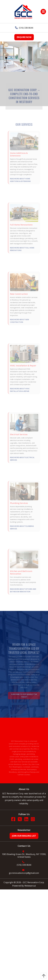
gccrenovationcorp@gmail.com (24, 873)
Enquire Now (24, 37)
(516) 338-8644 (24, 28)
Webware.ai (30, 886)
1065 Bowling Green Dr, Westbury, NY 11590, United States (24, 856)
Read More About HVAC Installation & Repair (21, 386)
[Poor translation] (16, 946)
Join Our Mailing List (24, 836)
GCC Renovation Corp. (34, 882)
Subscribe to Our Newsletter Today (24, 696)
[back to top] (43, 976)
